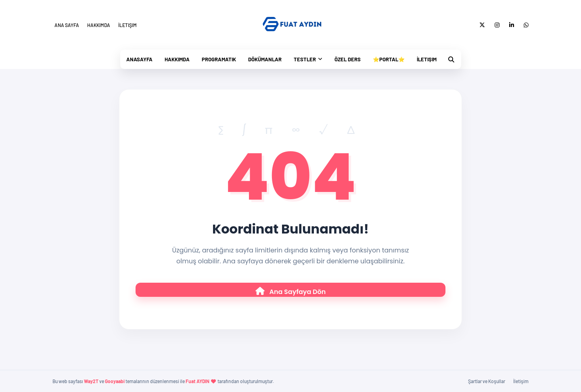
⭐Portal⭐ (389, 59)
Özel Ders (348, 59)
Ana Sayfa (67, 25)
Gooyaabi (115, 381)
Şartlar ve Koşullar (487, 381)
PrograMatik (219, 59)
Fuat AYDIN (197, 381)
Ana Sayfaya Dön (291, 292)
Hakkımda (99, 25)
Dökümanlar (265, 59)
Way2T (91, 381)
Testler (305, 59)
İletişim (127, 25)
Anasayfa (139, 59)
